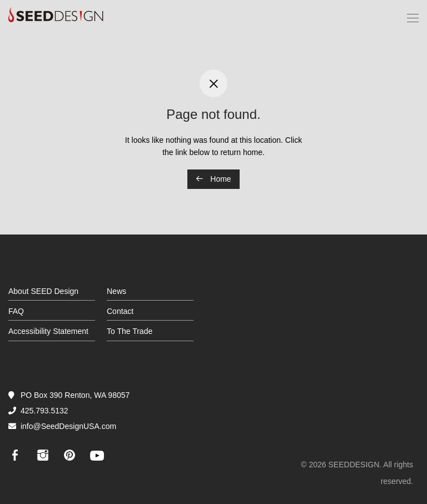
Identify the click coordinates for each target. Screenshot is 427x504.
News (116, 291)
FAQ (16, 311)
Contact (120, 311)
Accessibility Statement (48, 331)
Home (213, 179)
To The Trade (130, 331)
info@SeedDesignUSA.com (68, 426)
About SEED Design (43, 291)
